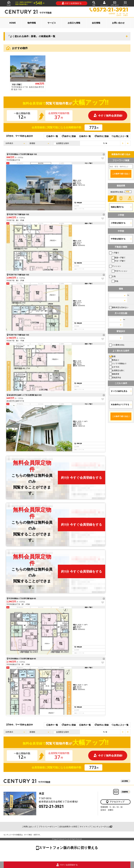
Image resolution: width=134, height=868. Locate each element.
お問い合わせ (115, 3)
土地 (112, 276)
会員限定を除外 (61, 143)
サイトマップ (85, 827)
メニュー (125, 3)
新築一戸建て (119, 258)
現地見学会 (115, 377)
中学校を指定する (118, 239)
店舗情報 (125, 792)
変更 (128, 192)
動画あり (114, 360)
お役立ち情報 (74, 23)
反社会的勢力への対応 (68, 827)
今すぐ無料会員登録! (108, 115)
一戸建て (114, 253)
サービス (52, 23)
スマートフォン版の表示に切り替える (68, 848)
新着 (112, 356)
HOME (9, 3)
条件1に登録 (69, 136)
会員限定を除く (117, 370)
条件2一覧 (85, 136)
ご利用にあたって (29, 827)
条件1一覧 (52, 136)
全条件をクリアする (120, 405)
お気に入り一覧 (120, 136)
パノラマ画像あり (118, 363)
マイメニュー (104, 3)
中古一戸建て (119, 261)
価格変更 (114, 374)
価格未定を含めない (119, 307)
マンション (115, 266)
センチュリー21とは (103, 827)
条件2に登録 (101, 136)
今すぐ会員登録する (72, 3)
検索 (94, 3)
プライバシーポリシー (48, 827)
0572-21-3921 (51, 806)
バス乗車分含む (117, 345)
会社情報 (96, 23)
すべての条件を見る (119, 391)
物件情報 (32, 23)
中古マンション (120, 271)
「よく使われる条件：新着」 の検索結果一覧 (31, 36)
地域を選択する (117, 207)
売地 (115, 281)
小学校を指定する (118, 223)
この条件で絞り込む (120, 174)
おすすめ (114, 367)
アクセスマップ (115, 802)
